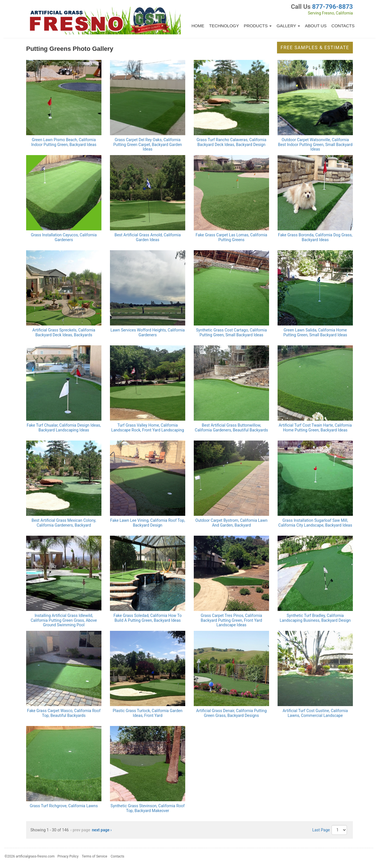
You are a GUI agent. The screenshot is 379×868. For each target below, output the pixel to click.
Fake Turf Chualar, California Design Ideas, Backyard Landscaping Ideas (64, 428)
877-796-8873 (332, 7)
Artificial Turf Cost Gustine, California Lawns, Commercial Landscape (315, 713)
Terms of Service (95, 856)
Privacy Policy (68, 856)
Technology (224, 26)
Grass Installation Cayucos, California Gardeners (64, 237)
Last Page (321, 830)
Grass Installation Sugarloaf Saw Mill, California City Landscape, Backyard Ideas (315, 523)
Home (198, 26)
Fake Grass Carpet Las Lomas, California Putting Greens (232, 237)
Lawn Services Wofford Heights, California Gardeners (148, 332)
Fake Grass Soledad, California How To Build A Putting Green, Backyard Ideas (148, 618)
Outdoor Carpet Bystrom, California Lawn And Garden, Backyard (232, 523)
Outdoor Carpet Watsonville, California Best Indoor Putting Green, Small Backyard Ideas (315, 145)
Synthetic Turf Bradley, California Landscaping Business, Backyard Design (315, 618)
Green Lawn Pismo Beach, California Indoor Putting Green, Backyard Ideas (64, 142)
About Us (316, 26)
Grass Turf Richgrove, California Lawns (64, 806)
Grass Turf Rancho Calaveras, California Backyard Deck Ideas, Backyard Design (232, 142)
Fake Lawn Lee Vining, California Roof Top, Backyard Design (148, 523)
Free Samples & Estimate (315, 48)
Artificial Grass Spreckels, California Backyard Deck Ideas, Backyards (64, 332)
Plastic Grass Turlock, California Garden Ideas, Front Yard (148, 713)
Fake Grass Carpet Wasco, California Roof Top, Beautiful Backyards (64, 713)
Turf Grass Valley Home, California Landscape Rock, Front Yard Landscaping (147, 428)
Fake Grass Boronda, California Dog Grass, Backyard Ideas (315, 237)
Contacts (343, 26)
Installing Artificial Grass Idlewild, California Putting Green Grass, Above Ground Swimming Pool (64, 620)
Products (258, 26)
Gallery (288, 26)
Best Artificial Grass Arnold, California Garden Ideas (148, 237)
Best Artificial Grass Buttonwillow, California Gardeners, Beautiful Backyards (231, 428)
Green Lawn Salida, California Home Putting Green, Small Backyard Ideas (315, 332)
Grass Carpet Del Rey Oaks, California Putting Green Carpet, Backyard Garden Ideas (148, 145)
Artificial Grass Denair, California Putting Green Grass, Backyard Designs (231, 713)
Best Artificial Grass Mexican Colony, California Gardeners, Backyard (64, 523)
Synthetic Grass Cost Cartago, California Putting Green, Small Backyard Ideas (231, 332)
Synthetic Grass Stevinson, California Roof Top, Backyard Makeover (148, 808)
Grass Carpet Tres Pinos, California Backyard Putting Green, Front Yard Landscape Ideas (232, 620)
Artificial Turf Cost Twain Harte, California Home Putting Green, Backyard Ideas (315, 428)
